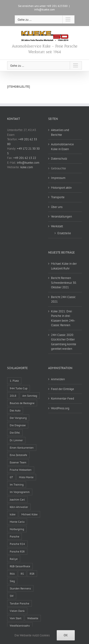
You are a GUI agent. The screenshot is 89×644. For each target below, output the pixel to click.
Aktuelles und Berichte (60, 132)
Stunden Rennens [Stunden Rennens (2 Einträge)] (20, 588)
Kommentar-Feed (63, 398)
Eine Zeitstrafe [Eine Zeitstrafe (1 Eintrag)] (18, 455)
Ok (66, 635)
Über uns (57, 207)
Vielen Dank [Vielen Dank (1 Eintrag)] (17, 611)
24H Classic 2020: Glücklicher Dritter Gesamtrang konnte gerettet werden (64, 342)
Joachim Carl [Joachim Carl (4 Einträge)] (17, 499)
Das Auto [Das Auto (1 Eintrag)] (15, 410)
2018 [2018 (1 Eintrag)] (13, 396)
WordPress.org (60, 408)
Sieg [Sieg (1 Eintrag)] (12, 581)
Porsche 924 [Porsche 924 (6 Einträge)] (17, 544)
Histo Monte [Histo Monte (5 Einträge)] (26, 477)
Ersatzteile (64, 233)
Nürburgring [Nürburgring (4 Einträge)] (17, 529)
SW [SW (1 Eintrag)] (12, 596)
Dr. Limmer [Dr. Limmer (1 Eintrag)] (16, 440)
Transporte (58, 197)
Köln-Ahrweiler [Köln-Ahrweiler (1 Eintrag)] (19, 507)
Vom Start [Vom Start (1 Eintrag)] (16, 618)
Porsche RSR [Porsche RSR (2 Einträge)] (17, 551)
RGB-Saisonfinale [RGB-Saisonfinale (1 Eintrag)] (20, 566)
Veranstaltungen (61, 216)
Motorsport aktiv (61, 188)
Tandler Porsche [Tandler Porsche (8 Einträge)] (19, 603)
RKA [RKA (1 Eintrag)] (12, 574)
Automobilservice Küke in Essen (62, 147)
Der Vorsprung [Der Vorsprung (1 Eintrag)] (18, 418)
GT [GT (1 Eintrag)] (11, 477)
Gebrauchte (59, 168)
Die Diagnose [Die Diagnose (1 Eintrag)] (18, 425)
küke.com (27, 167)
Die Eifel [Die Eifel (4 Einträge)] (15, 433)
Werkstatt (57, 226)
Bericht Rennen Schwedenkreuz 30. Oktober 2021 (64, 283)
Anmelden (58, 379)
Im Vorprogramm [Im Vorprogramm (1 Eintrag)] (20, 492)
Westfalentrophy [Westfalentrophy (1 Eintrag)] (20, 626)
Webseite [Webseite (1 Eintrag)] (33, 618)
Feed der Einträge (63, 389)
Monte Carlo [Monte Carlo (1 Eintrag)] (17, 522)
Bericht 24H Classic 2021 (63, 299)
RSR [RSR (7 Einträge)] (32, 574)
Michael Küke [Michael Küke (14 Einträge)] (29, 514)
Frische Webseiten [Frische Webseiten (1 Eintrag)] (21, 470)
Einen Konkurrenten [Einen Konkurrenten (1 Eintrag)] (22, 448)
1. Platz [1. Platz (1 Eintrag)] (14, 381)
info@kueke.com (44, 9)
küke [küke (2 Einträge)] (13, 514)
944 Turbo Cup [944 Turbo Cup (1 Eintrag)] (19, 388)
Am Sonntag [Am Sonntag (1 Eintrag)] (30, 396)
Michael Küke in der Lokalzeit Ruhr (64, 266)
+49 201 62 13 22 (25, 158)
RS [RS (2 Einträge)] (22, 574)
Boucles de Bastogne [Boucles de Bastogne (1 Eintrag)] (22, 403)
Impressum (58, 178)
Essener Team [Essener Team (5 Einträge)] (18, 462)
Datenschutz (59, 159)
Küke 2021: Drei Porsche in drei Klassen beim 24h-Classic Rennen (63, 318)
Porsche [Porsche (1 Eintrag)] (14, 536)
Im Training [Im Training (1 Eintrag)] (17, 484)
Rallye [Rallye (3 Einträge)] (14, 559)
